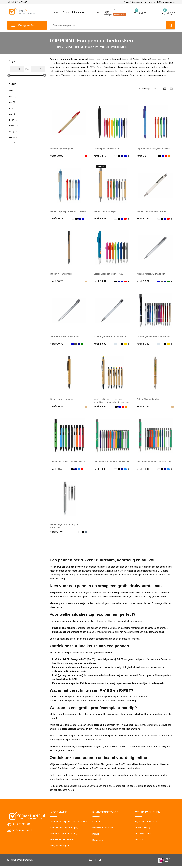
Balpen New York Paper (106, 211)
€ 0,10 (100, 156)
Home (55, 13)
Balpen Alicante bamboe (149, 400)
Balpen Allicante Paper (62, 274)
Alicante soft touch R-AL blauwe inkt (69, 463)
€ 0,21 (100, 219)
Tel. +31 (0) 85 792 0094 (18, 2)
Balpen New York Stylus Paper (152, 211)
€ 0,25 (143, 219)
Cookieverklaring (143, 829)
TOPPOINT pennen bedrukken (78, 47)
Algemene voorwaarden (146, 823)
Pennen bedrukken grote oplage (64, 829)
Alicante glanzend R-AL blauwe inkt (111, 337)
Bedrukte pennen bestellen (62, 841)
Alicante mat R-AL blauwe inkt (66, 337)
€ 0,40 (57, 470)
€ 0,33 (57, 407)
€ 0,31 (100, 281)
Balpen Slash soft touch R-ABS (109, 274)
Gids (65, 13)
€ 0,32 (143, 281)
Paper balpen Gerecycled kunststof (154, 149)
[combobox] (108, 25)
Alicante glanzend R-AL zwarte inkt (154, 337)
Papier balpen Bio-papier (63, 149)
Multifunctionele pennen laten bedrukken (69, 823)
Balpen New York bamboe (64, 400)
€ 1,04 (57, 532)
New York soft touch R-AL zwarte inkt (155, 463)
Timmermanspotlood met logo (64, 835)
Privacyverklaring (143, 835)
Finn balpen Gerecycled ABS (108, 149)
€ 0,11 (143, 156)
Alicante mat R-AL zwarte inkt (152, 274)
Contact (96, 823)
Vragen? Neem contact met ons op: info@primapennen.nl (149, 2)
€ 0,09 (57, 156)
